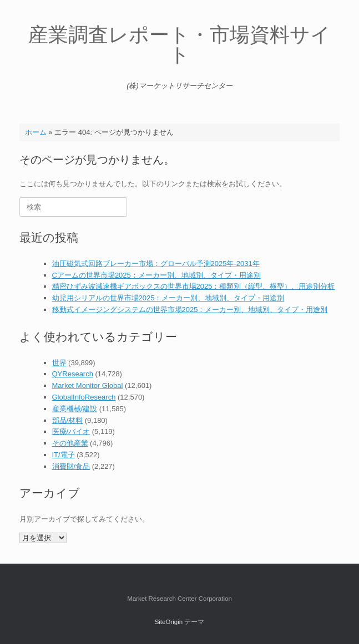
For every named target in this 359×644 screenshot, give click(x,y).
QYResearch (73, 374)
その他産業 (70, 443)
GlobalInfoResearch (84, 397)
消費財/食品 (71, 466)
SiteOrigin (169, 622)
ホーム (36, 132)
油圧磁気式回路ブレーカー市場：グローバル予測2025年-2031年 (156, 264)
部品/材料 (68, 420)
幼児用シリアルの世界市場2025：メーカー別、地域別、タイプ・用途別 (168, 298)
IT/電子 (64, 455)
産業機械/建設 (75, 409)
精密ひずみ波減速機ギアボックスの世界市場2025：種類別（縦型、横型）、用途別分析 (194, 286)
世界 (59, 363)
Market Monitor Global (88, 385)
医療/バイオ (71, 431)
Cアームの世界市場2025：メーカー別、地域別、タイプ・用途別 (156, 275)
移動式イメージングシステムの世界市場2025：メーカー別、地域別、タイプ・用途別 (190, 310)
